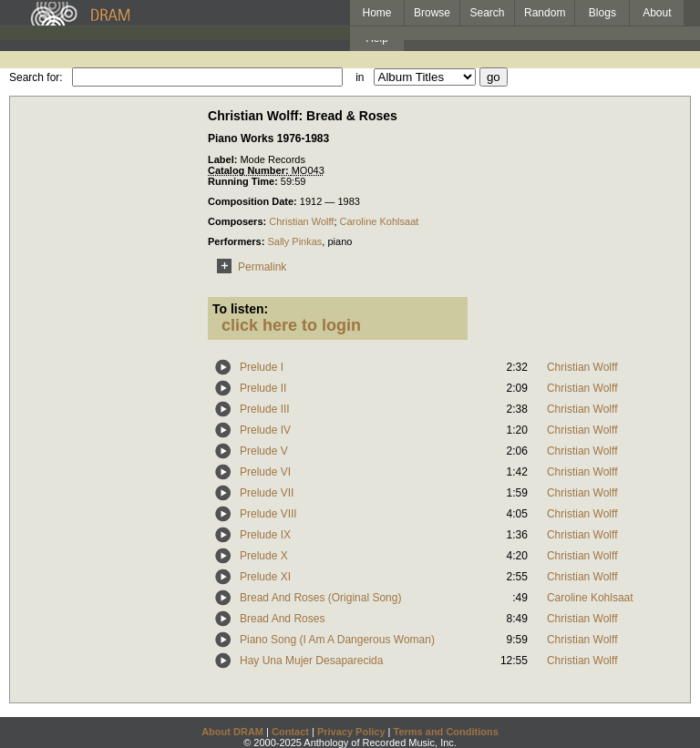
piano (340, 241)
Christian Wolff (301, 221)
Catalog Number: (250, 170)
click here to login (291, 325)
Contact (290, 732)
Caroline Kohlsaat (380, 221)
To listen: (240, 309)
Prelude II (263, 388)
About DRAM (232, 732)
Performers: (237, 241)
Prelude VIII (268, 514)
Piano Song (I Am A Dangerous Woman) (337, 640)
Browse (432, 13)
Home (376, 13)
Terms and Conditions (446, 732)
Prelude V (264, 451)
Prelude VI (265, 472)
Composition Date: (254, 201)
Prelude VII (267, 493)
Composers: (238, 221)
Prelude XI (265, 577)
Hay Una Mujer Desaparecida (311, 661)
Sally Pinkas (294, 241)
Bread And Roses (282, 619)
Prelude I (262, 367)
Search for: (36, 77)
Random (545, 13)
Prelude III (265, 409)
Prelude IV (265, 430)
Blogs (602, 13)
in (360, 77)
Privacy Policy (351, 732)
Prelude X (264, 556)
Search (488, 13)
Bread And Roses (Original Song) (320, 598)
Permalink (248, 267)
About (657, 13)
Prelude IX (265, 535)
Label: (224, 159)
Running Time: (244, 181)
